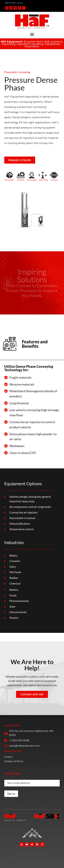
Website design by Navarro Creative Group (32, 863)
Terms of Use (25, 855)
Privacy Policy (41, 855)
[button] (32, 34)
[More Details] (32, 852)
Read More (32, 46)
